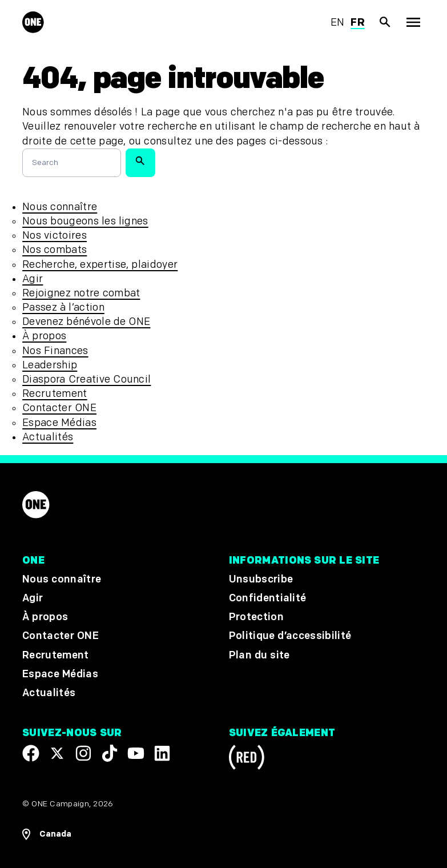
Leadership (50, 365)
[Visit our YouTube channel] (136, 753)
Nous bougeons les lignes (85, 221)
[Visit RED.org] (247, 759)
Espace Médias (59, 423)
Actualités (48, 437)
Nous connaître (60, 207)
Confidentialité (268, 598)
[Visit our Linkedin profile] (162, 753)
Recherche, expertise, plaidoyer (100, 265)
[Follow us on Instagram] (83, 753)
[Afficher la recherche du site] (385, 22)
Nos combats (55, 250)
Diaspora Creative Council (86, 379)
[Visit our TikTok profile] (110, 753)
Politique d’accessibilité (290, 636)
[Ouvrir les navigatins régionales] (47, 834)
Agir (33, 279)
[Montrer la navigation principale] (413, 22)
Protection (256, 617)
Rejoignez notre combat (81, 293)
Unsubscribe (261, 579)
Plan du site (259, 655)
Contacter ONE (59, 408)
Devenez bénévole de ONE (86, 322)
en (338, 23)
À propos (44, 336)
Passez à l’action (63, 308)
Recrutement (55, 394)
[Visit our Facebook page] (31, 753)
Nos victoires (55, 236)
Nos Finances (55, 351)
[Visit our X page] (57, 753)
